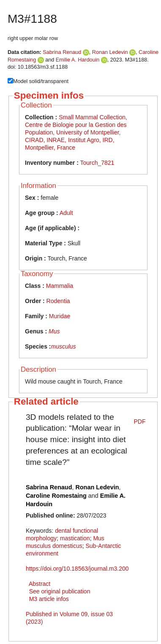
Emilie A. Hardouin (78, 60)
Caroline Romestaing (56, 496)
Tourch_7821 (97, 163)
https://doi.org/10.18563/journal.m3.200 (77, 569)
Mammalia (60, 286)
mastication (75, 538)
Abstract (40, 584)
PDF (140, 421)
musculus (63, 346)
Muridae (60, 316)
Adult (66, 213)
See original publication (60, 591)
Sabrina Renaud (62, 52)
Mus (54, 331)
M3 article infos (49, 599)
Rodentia (58, 301)
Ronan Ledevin (110, 52)
